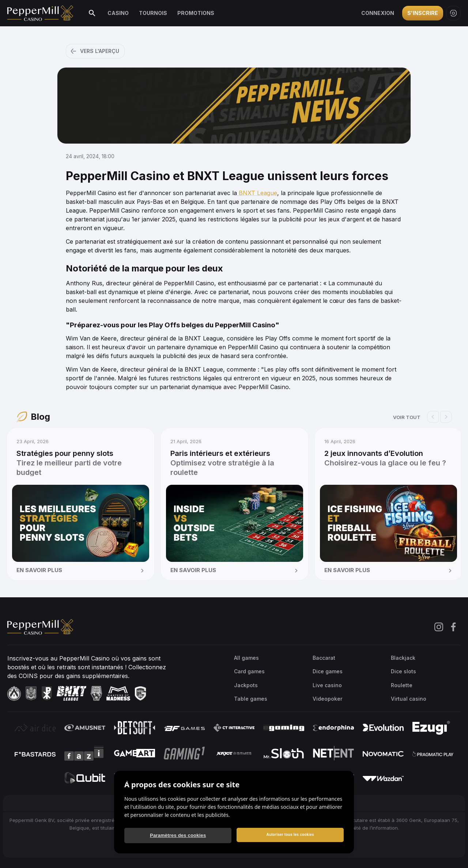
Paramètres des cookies (178, 835)
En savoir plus (81, 571)
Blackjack (403, 658)
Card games (249, 671)
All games (246, 658)
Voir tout (407, 417)
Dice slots (403, 671)
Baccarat (324, 658)
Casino (118, 13)
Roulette (402, 685)
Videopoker (327, 699)
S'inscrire (423, 13)
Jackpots (246, 685)
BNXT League (257, 193)
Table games (251, 699)
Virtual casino (409, 699)
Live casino (327, 685)
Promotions (196, 13)
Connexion (378, 13)
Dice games (328, 671)
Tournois (153, 13)
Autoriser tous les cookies (290, 835)
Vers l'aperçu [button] (95, 51)
